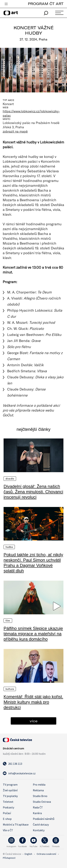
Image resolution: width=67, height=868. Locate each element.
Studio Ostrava (42, 802)
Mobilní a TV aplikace (16, 824)
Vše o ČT (8, 830)
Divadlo (10, 479)
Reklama (38, 790)
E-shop (7, 819)
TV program (10, 785)
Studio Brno (40, 796)
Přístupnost (9, 858)
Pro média (39, 785)
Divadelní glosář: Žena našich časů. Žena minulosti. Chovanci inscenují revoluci (33, 492)
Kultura (10, 689)
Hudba (9, 547)
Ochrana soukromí (46, 854)
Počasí (7, 813)
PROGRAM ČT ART (46, 4)
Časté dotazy (41, 824)
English (28, 854)
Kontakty (39, 830)
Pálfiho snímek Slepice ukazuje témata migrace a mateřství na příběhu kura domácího (33, 634)
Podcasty (8, 807)
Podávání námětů (44, 819)
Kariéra (37, 813)
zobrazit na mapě (15, 131)
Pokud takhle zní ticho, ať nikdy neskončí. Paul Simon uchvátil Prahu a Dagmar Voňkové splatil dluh (33, 563)
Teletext (8, 802)
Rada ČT (38, 807)
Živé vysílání (10, 790)
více (34, 721)
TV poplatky (10, 796)
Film (8, 621)
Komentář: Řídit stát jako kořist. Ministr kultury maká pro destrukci (33, 702)
